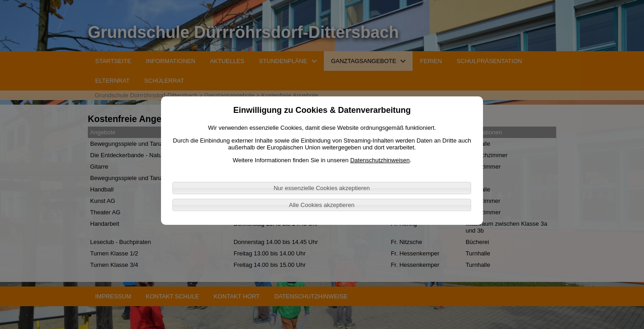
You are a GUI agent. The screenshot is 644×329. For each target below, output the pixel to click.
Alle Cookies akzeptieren (322, 205)
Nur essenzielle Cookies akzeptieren (322, 188)
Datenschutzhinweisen (380, 160)
